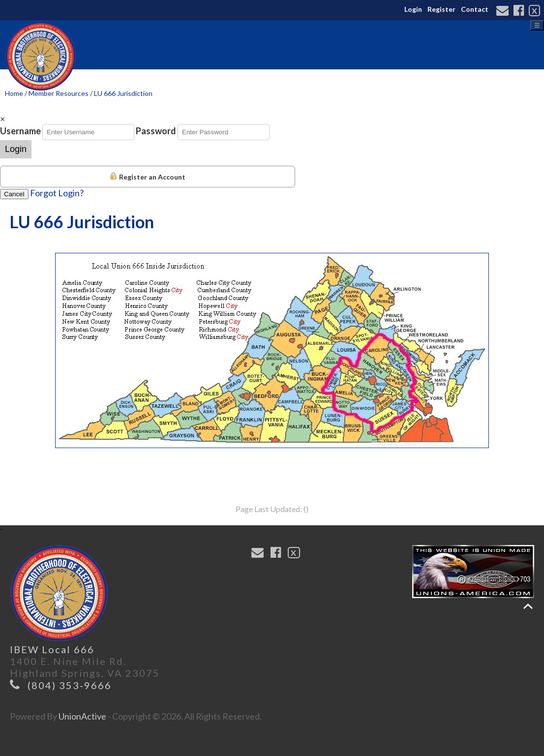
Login (413, 9)
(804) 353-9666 (70, 685)
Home (14, 93)
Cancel (14, 194)
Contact (475, 9)
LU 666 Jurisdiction (123, 93)
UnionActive (82, 716)
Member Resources (59, 93)
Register (441, 9)
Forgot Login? (57, 193)
